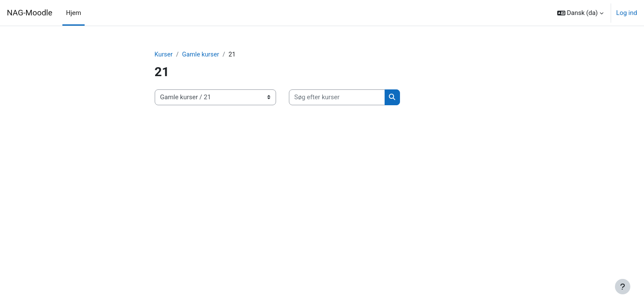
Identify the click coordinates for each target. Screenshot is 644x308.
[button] (580, 13)
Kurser (164, 54)
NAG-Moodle (29, 13)
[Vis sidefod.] (623, 287)
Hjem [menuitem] (73, 13)
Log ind (627, 13)
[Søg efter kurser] (337, 98)
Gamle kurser (201, 54)
